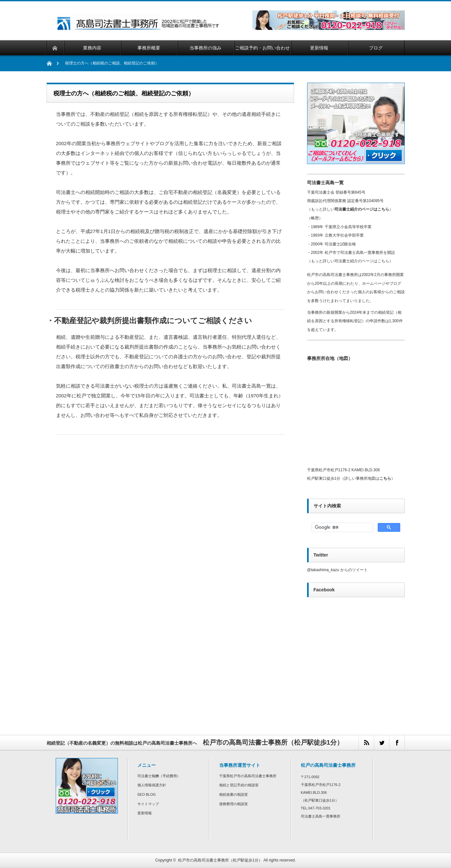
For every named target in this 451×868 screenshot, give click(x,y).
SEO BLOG (147, 794)
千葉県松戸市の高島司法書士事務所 (248, 776)
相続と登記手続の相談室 (239, 785)
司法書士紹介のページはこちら (362, 209)
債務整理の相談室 (233, 804)
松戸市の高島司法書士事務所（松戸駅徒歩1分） (220, 860)
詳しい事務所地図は (368, 478)
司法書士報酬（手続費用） (159, 776)
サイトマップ (148, 804)
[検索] (342, 528)
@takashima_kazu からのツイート (337, 570)
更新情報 (145, 813)
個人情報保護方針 (152, 785)
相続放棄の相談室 (233, 794)
